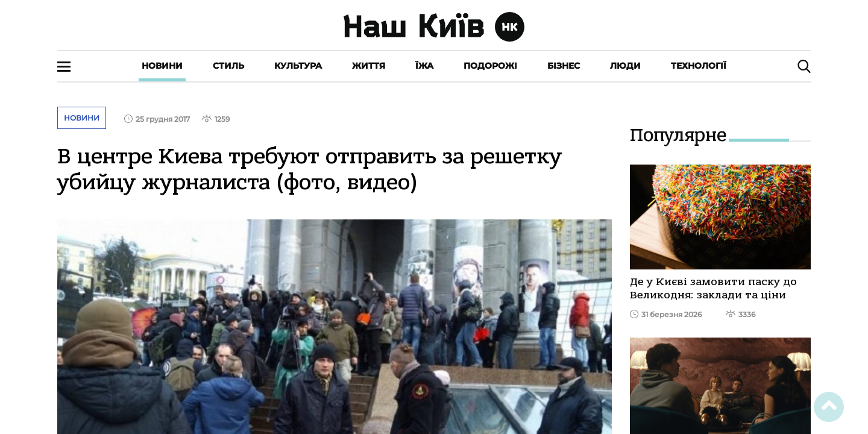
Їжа (424, 66)
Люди (625, 66)
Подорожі (490, 66)
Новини (162, 66)
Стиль (228, 66)
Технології (699, 66)
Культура (298, 66)
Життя (369, 66)
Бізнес (564, 66)
